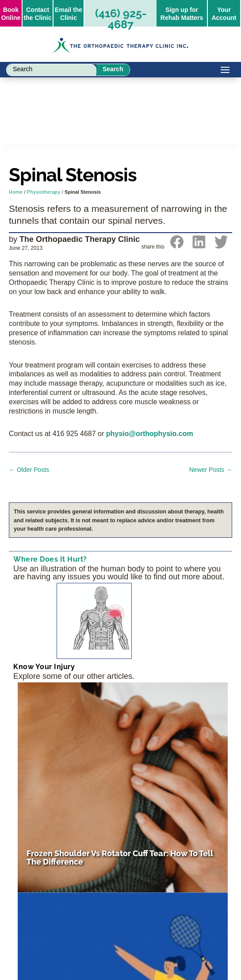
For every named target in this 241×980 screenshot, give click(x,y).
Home (16, 192)
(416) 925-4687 (121, 19)
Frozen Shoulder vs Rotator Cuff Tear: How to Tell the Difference (120, 857)
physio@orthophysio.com (150, 434)
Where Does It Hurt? (50, 559)
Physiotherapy (44, 192)
